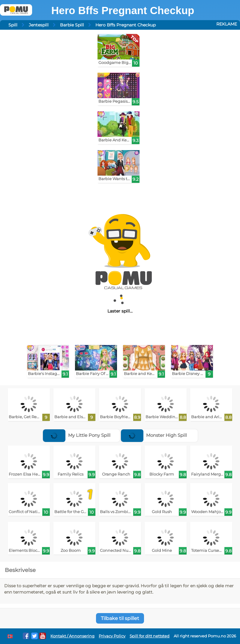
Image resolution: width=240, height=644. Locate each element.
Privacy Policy (112, 636)
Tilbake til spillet (120, 618)
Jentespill (39, 25)
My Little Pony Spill (77, 435)
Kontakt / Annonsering (72, 636)
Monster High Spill (154, 435)
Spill (13, 25)
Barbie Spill (72, 25)
